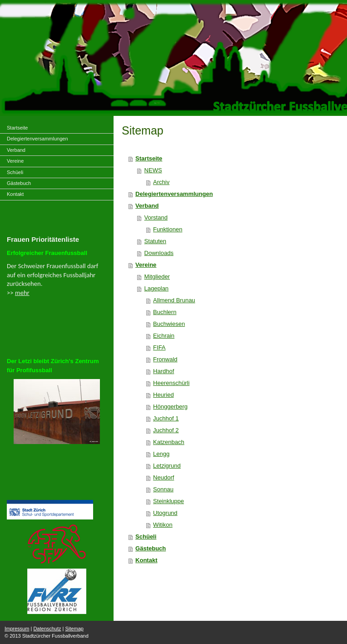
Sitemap (74, 629)
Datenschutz (47, 629)
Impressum (17, 629)
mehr (22, 293)
